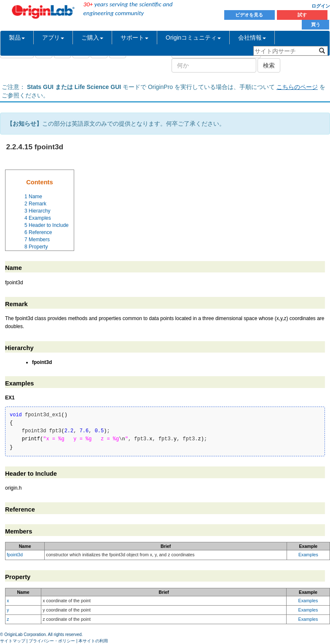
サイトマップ (13, 641)
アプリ (53, 38)
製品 (17, 38)
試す (302, 15)
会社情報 (252, 38)
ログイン (321, 6)
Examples (308, 555)
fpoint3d (15, 555)
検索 (269, 65)
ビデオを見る (250, 15)
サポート (134, 38)
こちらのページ (297, 87)
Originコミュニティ (193, 38)
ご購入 (92, 38)
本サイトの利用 (93, 641)
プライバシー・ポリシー (52, 641)
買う (316, 24)
